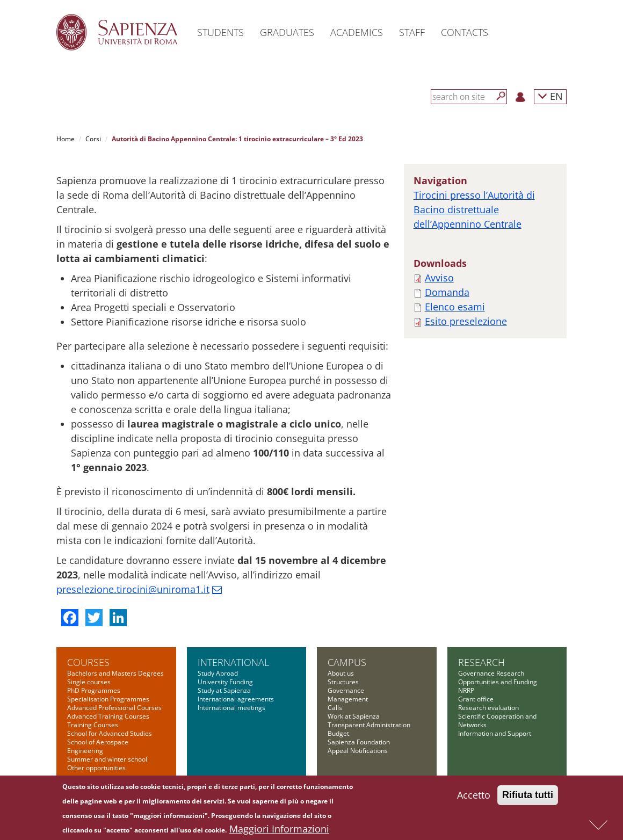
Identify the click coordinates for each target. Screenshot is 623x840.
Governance (346, 690)
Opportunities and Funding (498, 682)
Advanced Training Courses (108, 716)
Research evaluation (488, 708)
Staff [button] (412, 32)
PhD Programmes (94, 690)
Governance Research (491, 673)
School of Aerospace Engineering (98, 746)
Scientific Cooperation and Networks (497, 720)
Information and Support (495, 733)
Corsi (93, 139)
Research (481, 662)
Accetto (474, 796)
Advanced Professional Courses (114, 708)
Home (66, 139)
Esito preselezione (466, 321)
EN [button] (550, 96)
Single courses (89, 682)
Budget (338, 733)
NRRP (466, 690)
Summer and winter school (107, 759)
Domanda (447, 292)
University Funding (225, 682)
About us (341, 673)
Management (348, 699)
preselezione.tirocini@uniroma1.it (133, 589)
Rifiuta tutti (528, 796)
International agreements (236, 699)
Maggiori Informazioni (279, 830)
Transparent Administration (369, 725)
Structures (343, 682)
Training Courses (93, 725)
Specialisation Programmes (108, 699)
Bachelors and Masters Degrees (115, 673)
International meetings (231, 708)
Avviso (439, 278)
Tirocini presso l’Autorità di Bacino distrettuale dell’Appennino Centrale (474, 209)
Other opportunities (96, 768)
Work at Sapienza (354, 716)
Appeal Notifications (358, 751)
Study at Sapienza (224, 690)
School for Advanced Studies (110, 733)
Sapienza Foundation (359, 742)
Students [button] (220, 32)
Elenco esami (455, 307)
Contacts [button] (465, 32)
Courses (88, 662)
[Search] (501, 96)
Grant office (476, 699)
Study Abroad (218, 673)
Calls (335, 708)
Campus (347, 662)
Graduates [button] (287, 32)
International (233, 662)
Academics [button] (357, 32)
